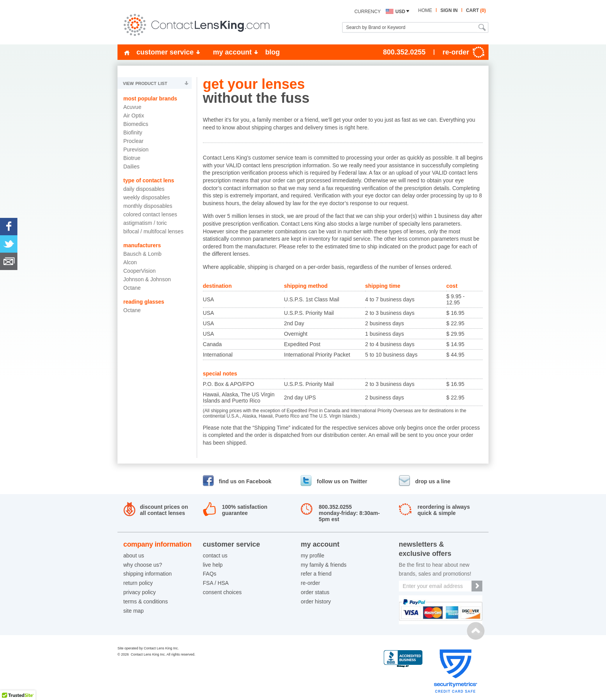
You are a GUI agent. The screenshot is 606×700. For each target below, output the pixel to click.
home (425, 10)
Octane (132, 288)
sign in (449, 10)
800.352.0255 (404, 52)
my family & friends (323, 565)
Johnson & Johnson (147, 279)
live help (213, 565)
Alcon (130, 262)
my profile (312, 556)
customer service (165, 52)
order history (316, 601)
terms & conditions (146, 601)
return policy (138, 583)
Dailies (131, 167)
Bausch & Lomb (142, 254)
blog (272, 52)
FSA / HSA (216, 583)
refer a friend (316, 574)
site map (134, 611)
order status (315, 592)
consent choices (222, 592)
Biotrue (132, 158)
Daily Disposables (144, 189)
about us (134, 556)
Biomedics (136, 124)
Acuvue (132, 107)
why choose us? (143, 565)
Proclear (133, 141)
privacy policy (140, 592)
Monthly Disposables (148, 206)
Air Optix (134, 116)
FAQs (210, 574)
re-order (310, 583)
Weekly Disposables (147, 197)
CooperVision (140, 271)
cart (476, 10)
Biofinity (133, 133)
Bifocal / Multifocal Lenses (153, 231)
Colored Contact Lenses (150, 214)
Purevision (136, 150)
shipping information (147, 574)
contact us (215, 556)
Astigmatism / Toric (145, 223)
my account (232, 52)
